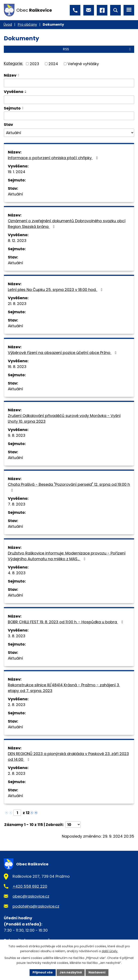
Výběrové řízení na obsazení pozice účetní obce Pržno (63, 353)
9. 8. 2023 (17, 435)
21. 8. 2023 (17, 304)
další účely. (110, 951)
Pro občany (27, 25)
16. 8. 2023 (17, 367)
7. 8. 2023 (17, 504)
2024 (53, 64)
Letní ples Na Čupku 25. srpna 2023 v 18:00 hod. (56, 290)
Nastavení (97, 972)
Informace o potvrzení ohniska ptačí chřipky (54, 158)
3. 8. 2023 (17, 636)
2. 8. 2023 (17, 705)
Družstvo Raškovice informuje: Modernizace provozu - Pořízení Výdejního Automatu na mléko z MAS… (67, 556)
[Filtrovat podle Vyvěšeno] (69, 100)
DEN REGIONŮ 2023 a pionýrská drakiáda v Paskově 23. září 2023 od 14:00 (68, 757)
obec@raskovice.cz (31, 896)
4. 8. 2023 (17, 573)
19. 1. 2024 (17, 172)
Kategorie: (13, 63)
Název (10, 75)
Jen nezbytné (71, 972)
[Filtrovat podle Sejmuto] (69, 116)
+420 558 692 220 (30, 886)
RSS (97, 49)
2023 (34, 64)
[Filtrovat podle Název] (69, 83)
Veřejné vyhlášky (83, 64)
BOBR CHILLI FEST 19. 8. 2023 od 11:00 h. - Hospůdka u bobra (66, 622)
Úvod (8, 25)
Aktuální (15, 194)
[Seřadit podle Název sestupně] (19, 76)
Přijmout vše (43, 972)
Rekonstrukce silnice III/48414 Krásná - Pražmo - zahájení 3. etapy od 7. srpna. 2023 (64, 688)
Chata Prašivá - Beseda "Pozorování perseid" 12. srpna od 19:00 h (69, 487)
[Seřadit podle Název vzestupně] (19, 74)
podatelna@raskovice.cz (36, 906)
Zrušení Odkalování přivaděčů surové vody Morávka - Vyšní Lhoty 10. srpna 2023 (64, 418)
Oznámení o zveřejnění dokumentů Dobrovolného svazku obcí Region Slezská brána (67, 224)
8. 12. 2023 (17, 241)
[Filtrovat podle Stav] (69, 133)
